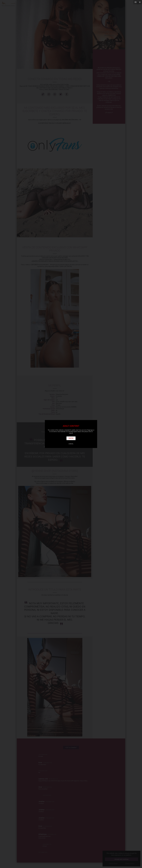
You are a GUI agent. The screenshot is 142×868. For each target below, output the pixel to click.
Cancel (71, 444)
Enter (71, 438)
